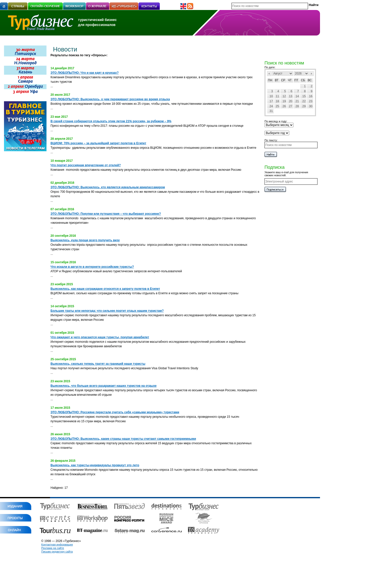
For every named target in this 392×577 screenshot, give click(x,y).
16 (311, 96)
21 (297, 101)
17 (271, 101)
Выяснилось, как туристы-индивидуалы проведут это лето (95, 465)
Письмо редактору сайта (57, 551)
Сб (303, 80)
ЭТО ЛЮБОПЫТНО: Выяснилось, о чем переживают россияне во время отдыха (110, 99)
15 (304, 96)
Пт (296, 80)
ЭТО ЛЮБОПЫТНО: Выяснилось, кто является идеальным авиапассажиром (108, 187)
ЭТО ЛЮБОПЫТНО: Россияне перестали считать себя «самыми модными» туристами (115, 412)
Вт (277, 80)
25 (277, 106)
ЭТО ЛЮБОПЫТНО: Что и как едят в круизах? (85, 73)
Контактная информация (57, 544)
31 (271, 111)
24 (271, 106)
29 (304, 106)
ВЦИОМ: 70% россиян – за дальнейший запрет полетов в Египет (98, 143)
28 (297, 106)
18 (277, 101)
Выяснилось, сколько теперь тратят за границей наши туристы (98, 364)
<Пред (269, 74)
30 (311, 106)
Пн (270, 80)
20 (291, 101)
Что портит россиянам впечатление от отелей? (86, 165)
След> (311, 74)
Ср (283, 80)
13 (291, 96)
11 (277, 96)
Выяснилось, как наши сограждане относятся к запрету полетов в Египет (105, 289)
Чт (290, 80)
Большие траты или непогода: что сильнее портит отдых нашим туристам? (107, 311)
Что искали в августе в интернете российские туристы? (92, 267)
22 (304, 101)
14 (297, 96)
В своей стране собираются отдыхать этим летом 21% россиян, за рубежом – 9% (111, 121)
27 (291, 106)
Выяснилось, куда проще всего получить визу (85, 240)
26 (284, 106)
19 (284, 101)
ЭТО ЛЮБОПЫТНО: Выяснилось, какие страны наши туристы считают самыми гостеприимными (123, 439)
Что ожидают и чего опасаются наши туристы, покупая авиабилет (100, 337)
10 (271, 96)
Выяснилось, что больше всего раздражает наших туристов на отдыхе (103, 386)
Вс (310, 80)
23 (311, 101)
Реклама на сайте (53, 548)
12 (284, 96)
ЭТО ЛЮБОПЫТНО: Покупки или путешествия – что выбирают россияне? (106, 214)
